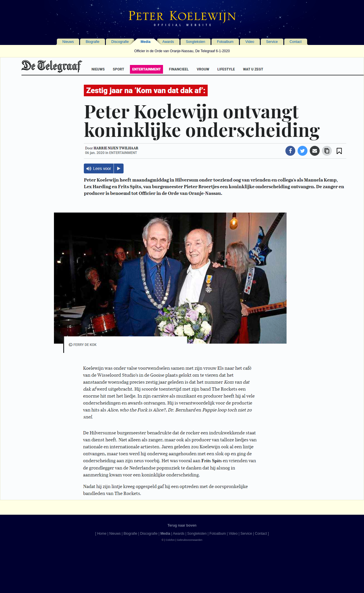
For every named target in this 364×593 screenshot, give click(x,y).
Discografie (120, 42)
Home (102, 534)
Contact (296, 42)
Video (250, 42)
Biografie (92, 42)
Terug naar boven (182, 525)
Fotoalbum (225, 42)
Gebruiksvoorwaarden (190, 540)
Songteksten (196, 42)
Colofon (170, 540)
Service (272, 42)
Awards (168, 42)
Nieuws (68, 42)
